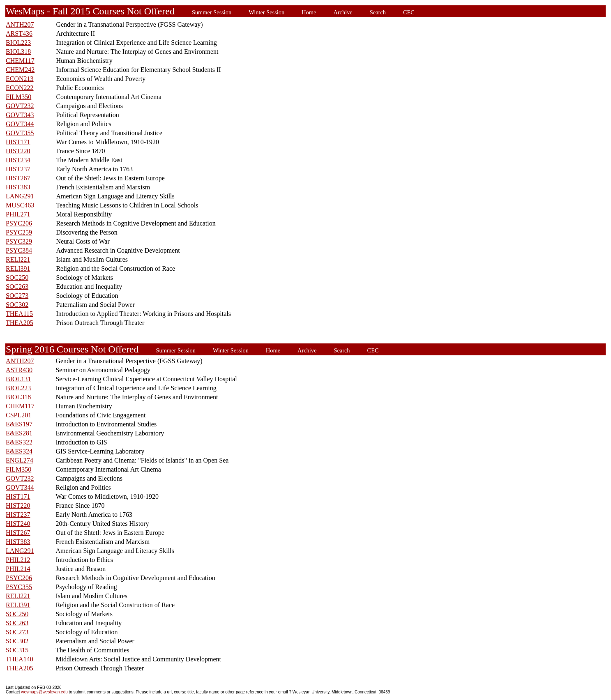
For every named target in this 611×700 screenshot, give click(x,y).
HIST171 (18, 142)
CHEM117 (20, 61)
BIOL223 (18, 43)
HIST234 (18, 160)
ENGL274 (20, 460)
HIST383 (18, 187)
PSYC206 (19, 223)
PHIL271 (18, 214)
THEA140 (20, 659)
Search (378, 12)
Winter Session (266, 12)
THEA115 (19, 314)
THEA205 (20, 323)
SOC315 (17, 650)
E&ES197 (19, 424)
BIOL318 (18, 52)
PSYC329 (19, 241)
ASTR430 (19, 370)
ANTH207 (20, 24)
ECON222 (20, 88)
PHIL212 (18, 560)
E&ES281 (19, 433)
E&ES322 (19, 442)
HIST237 (18, 169)
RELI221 (18, 259)
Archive (343, 12)
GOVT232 (20, 106)
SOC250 (17, 277)
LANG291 (20, 196)
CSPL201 (18, 415)
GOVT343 (20, 115)
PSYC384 (19, 250)
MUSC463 (20, 205)
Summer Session (212, 12)
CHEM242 (20, 70)
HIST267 (18, 178)
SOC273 (17, 296)
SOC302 (17, 305)
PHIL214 (18, 569)
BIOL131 (18, 379)
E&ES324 (19, 451)
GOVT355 (20, 133)
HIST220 (18, 151)
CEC (409, 12)
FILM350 (18, 97)
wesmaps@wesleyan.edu (45, 692)
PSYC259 (19, 232)
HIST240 (18, 524)
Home (309, 12)
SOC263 (17, 287)
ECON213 (20, 79)
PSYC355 (19, 587)
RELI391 (18, 268)
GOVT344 (20, 124)
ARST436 (19, 33)
